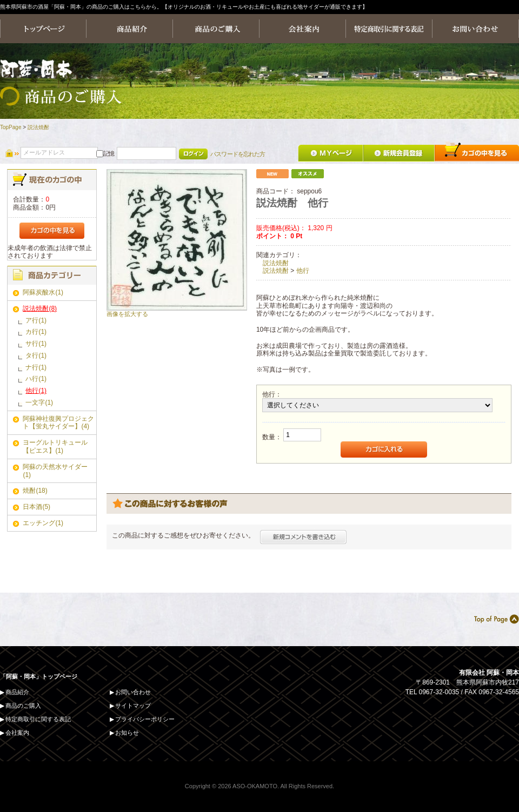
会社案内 (17, 733)
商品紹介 (17, 692)
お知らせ (127, 733)
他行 (303, 271)
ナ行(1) (36, 367)
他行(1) (36, 391)
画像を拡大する (127, 314)
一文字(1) (39, 402)
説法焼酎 (38, 127)
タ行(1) (36, 355)
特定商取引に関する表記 (38, 719)
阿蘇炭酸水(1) (43, 292)
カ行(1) (36, 332)
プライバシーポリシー (145, 719)
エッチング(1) (43, 523)
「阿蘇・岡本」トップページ (39, 676)
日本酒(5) (36, 507)
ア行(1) (36, 320)
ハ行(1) (36, 379)
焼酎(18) (35, 491)
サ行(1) (36, 344)
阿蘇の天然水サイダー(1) (55, 471)
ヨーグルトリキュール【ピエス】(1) (55, 447)
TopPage (11, 127)
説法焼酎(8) (40, 308)
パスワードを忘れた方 (238, 154)
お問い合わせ (133, 692)
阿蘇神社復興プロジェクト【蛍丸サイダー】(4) (58, 423)
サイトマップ (133, 706)
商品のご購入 (23, 706)
